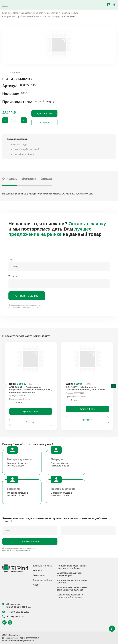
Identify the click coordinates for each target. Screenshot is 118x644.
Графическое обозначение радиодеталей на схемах (70, 596)
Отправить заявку (27, 296)
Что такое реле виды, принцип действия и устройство (72, 567)
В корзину (44, 123)
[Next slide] (113, 386)
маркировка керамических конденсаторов (70, 574)
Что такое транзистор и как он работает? (72, 581)
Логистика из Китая (43, 580)
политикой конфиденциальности (24, 307)
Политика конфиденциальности (18, 640)
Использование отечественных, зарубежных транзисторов (73, 589)
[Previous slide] (5, 386)
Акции (36, 585)
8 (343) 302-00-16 (13, 617)
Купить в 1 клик (44, 113)
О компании (39, 575)
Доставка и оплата (42, 566)
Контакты (38, 570)
